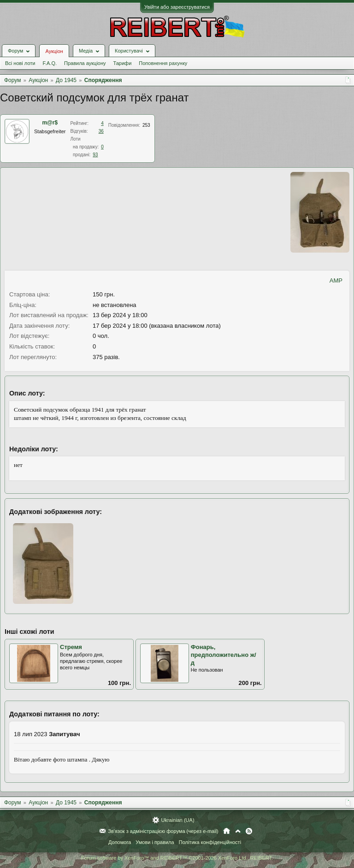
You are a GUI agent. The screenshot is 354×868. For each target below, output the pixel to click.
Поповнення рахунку (163, 63)
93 (95, 155)
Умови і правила (155, 842)
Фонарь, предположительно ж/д (224, 655)
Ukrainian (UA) (177, 820)
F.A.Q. (50, 63)
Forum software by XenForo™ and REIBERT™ (177, 858)
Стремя (71, 647)
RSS (249, 831)
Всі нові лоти (20, 63)
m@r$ (50, 123)
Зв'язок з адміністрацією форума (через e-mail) (163, 831)
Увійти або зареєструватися (177, 7)
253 (146, 125)
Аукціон (54, 51)
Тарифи (123, 63)
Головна (227, 831)
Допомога (120, 842)
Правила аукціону (85, 63)
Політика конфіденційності (210, 842)
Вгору (238, 831)
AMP (336, 280)
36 (101, 131)
